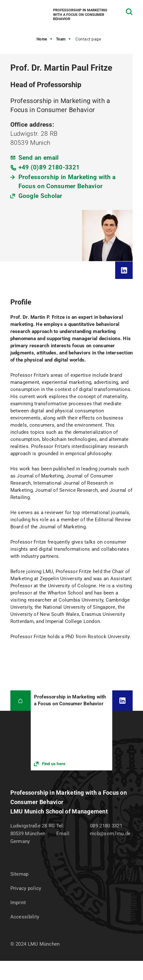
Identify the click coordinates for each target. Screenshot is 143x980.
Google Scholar (40, 196)
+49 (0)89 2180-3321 (49, 167)
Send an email (39, 158)
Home (42, 39)
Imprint (18, 903)
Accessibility (25, 917)
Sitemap (20, 874)
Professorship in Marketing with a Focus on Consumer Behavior (67, 182)
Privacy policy (26, 888)
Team (61, 39)
